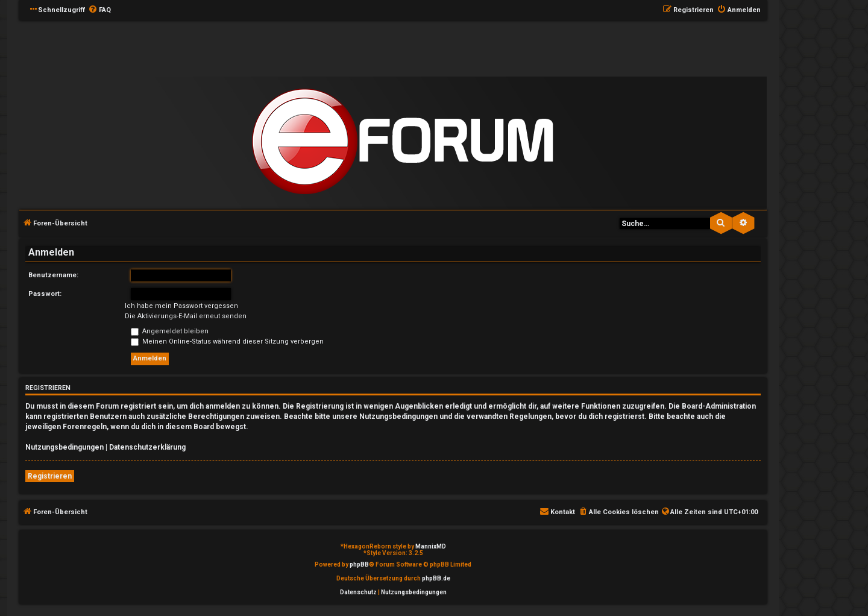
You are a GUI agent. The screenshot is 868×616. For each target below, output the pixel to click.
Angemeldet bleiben (170, 331)
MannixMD (431, 546)
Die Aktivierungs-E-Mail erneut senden (186, 316)
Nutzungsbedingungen (64, 447)
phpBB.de (436, 578)
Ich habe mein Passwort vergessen (181, 306)
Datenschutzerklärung (147, 447)
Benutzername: (53, 275)
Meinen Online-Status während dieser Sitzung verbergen (227, 341)
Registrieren (50, 476)
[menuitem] (99, 10)
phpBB (359, 564)
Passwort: (45, 294)
